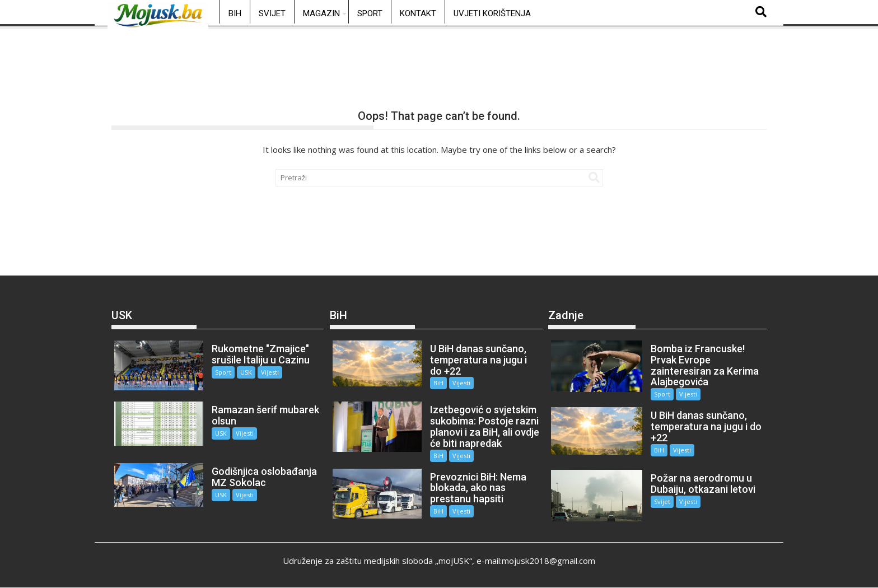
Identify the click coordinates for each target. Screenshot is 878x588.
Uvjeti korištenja (492, 13)
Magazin (321, 13)
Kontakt (418, 13)
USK (246, 372)
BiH (235, 13)
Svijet (272, 13)
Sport (370, 13)
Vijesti (270, 372)
